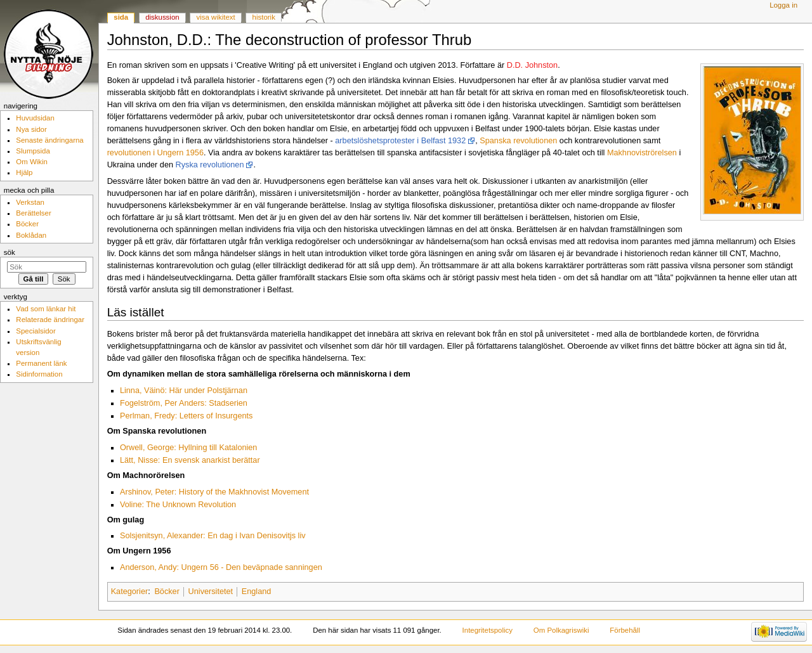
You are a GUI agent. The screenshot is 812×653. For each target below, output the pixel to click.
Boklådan (31, 235)
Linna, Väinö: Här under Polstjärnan (184, 391)
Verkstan (30, 202)
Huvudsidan (35, 118)
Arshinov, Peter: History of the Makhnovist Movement (214, 492)
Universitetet (211, 592)
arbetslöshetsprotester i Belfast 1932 (400, 141)
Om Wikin (32, 162)
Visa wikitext (216, 17)
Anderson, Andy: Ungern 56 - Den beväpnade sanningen (221, 567)
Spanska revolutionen (518, 141)
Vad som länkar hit (46, 309)
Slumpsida (33, 151)
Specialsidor (36, 331)
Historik (264, 17)
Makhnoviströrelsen (642, 153)
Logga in (783, 5)
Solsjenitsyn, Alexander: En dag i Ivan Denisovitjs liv (213, 536)
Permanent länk (41, 363)
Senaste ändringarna (49, 140)
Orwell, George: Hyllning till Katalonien (189, 448)
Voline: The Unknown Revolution (178, 505)
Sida (121, 17)
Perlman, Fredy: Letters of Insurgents (186, 416)
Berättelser (33, 213)
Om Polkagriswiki (561, 630)
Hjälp (24, 172)
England (257, 592)
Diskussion (162, 17)
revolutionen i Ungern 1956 (155, 153)
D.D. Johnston (532, 65)
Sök (10, 252)
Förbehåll (625, 630)
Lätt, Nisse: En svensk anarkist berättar (190, 460)
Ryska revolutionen (210, 165)
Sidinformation (39, 374)
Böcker (167, 592)
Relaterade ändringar (50, 320)
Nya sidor (31, 129)
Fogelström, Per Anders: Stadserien (184, 403)
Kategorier (130, 592)
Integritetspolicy (488, 630)
